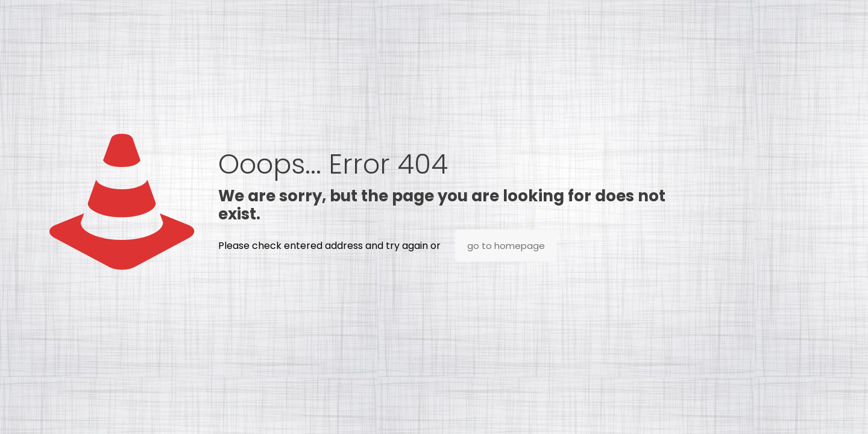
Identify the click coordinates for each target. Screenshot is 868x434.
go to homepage (506, 246)
